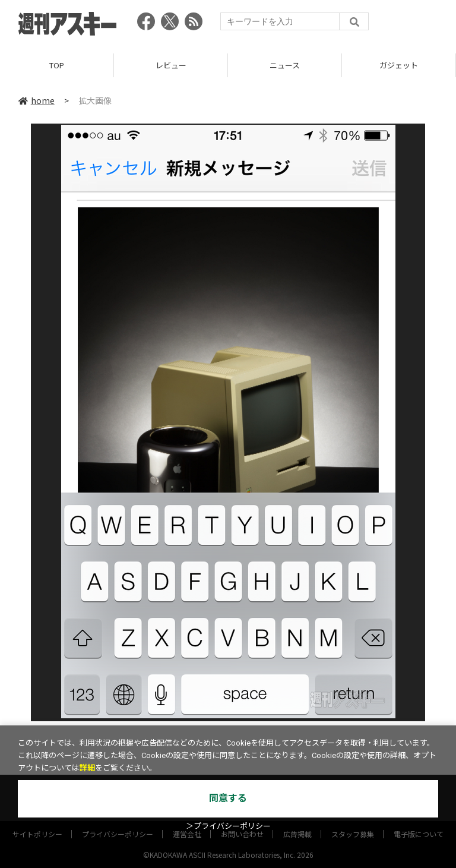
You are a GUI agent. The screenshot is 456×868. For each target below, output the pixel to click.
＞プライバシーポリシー (228, 826)
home (37, 100)
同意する (228, 798)
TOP (57, 65)
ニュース (285, 65)
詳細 (87, 768)
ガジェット (399, 65)
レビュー (171, 65)
